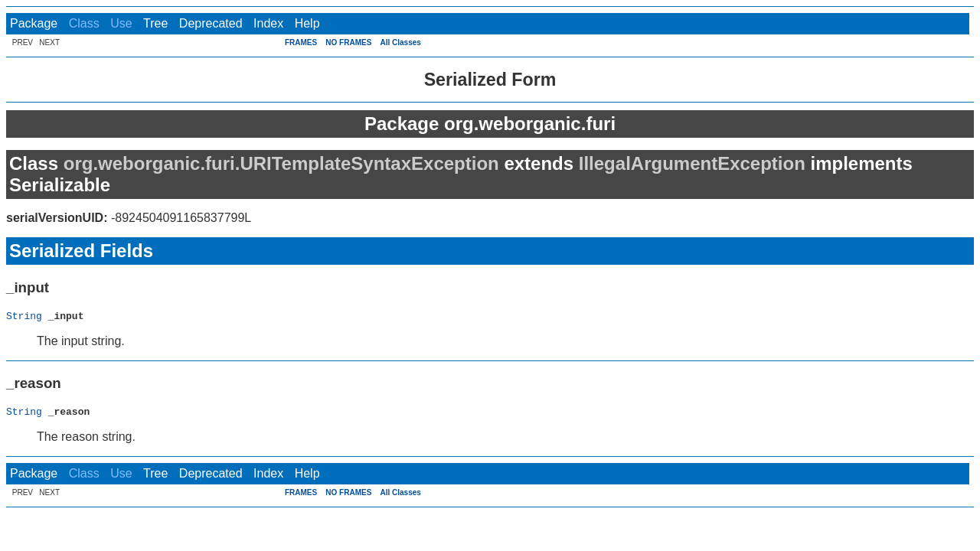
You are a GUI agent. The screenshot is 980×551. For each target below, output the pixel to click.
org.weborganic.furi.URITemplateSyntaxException (281, 163)
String (24, 318)
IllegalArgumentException (692, 163)
